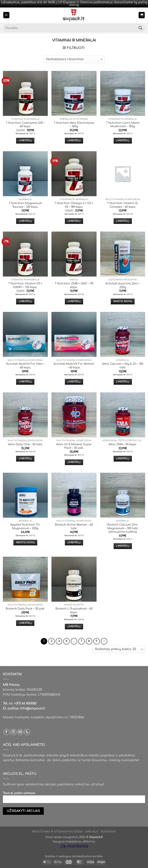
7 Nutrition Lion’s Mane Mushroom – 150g (123, 125)
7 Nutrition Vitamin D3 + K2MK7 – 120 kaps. (25, 285)
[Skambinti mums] (27, 732)
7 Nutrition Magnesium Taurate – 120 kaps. (25, 205)
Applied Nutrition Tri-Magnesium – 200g (25, 526)
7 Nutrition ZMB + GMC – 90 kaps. (74, 285)
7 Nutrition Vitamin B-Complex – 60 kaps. (123, 205)
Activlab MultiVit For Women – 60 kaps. (74, 366)
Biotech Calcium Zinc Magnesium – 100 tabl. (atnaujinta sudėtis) (123, 528)
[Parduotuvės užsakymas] (74, 59)
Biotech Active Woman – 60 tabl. (74, 526)
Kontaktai (108, 832)
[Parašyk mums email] (20, 732)
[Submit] (141, 28)
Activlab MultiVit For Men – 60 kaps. (25, 366)
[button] (6, 15)
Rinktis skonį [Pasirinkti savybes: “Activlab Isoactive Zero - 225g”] (123, 301)
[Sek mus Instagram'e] (13, 732)
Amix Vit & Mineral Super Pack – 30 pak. (74, 446)
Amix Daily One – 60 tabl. (25, 444)
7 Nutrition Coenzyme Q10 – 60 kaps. (25, 125)
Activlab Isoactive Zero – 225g (123, 285)
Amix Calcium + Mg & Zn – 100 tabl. (123, 366)
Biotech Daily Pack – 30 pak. (25, 609)
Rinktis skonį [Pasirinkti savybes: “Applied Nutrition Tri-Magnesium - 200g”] (25, 543)
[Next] (104, 641)
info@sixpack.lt (32, 709)
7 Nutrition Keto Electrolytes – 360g (74, 125)
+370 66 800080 (25, 704)
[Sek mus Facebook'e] (6, 732)
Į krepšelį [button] (25, 141)
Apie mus (92, 832)
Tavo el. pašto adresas (74, 799)
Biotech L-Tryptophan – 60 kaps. (74, 610)
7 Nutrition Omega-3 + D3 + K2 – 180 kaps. (74, 205)
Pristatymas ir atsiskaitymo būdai (57, 832)
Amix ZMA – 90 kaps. (123, 444)
